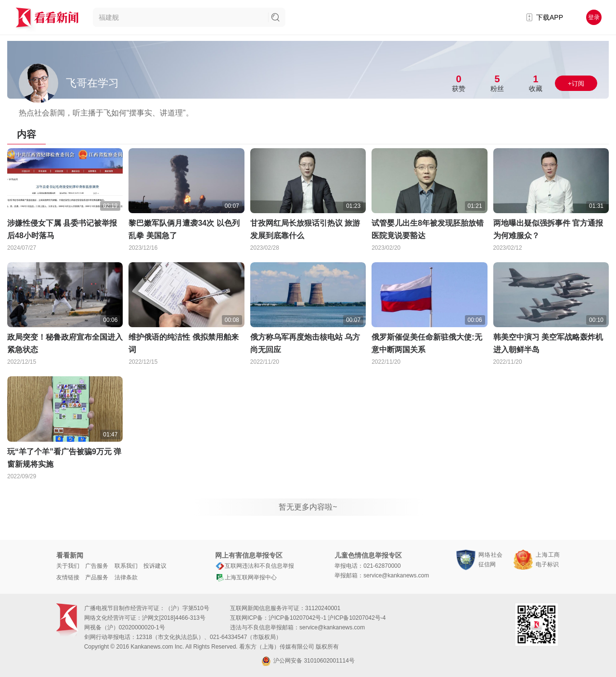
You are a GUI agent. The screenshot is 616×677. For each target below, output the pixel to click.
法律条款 (126, 577)
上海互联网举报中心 (246, 577)
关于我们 (68, 566)
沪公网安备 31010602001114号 (308, 661)
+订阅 (576, 83)
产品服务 (97, 577)
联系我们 (126, 566)
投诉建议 (155, 566)
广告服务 (97, 566)
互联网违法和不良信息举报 (255, 566)
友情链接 (68, 577)
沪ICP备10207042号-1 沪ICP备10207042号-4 (327, 618)
